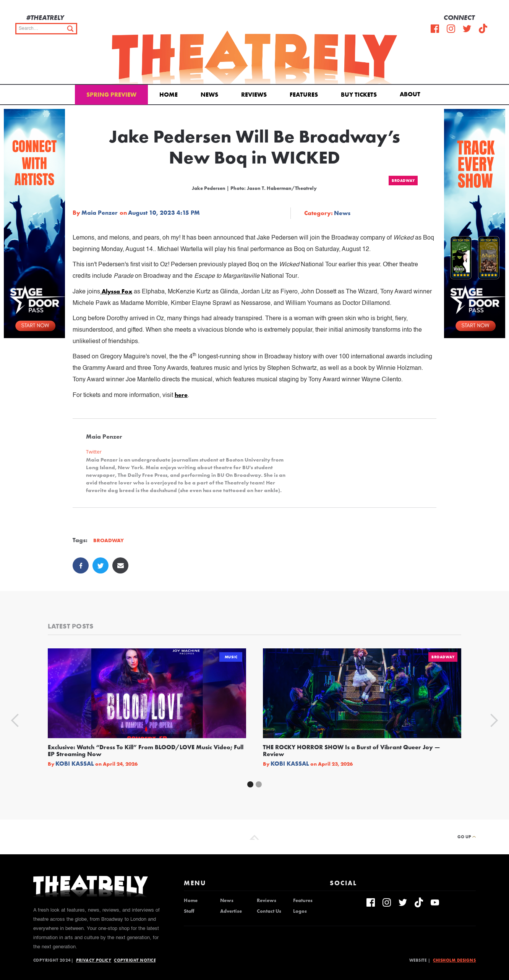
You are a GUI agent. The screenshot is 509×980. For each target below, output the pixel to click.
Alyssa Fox (116, 291)
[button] (411, 94)
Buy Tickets (359, 95)
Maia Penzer (100, 213)
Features (304, 95)
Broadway (403, 181)
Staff (189, 911)
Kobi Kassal (75, 764)
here (181, 395)
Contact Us (269, 911)
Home (169, 95)
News (209, 95)
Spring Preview (111, 95)
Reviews (254, 95)
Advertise (231, 911)
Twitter (94, 452)
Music (231, 657)
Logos (300, 911)
